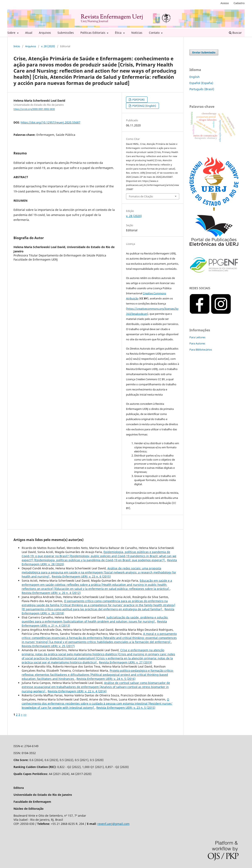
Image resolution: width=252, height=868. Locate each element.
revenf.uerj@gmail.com (113, 824)
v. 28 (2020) (48, 46)
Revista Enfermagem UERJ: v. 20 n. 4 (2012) (51, 593)
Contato (155, 33)
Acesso (225, 3)
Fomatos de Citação (141, 196)
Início (17, 46)
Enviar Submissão (204, 52)
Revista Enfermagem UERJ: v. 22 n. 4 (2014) (77, 691)
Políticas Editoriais (93, 33)
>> (25, 715)
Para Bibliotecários (201, 350)
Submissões (66, 33)
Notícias (137, 33)
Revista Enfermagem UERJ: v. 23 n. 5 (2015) (126, 708)
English (195, 77)
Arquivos (45, 33)
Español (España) (201, 83)
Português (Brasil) (202, 89)
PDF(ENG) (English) (144, 106)
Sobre (12, 33)
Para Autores (197, 343)
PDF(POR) (138, 100)
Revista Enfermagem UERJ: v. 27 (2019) (125, 662)
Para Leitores (197, 337)
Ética (119, 33)
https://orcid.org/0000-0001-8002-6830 (34, 109)
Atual (29, 33)
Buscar (235, 33)
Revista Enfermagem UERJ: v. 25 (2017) (48, 646)
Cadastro (239, 3)
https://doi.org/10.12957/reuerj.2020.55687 (51, 122)
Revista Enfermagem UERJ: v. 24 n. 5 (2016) (106, 679)
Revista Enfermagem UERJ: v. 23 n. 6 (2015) (81, 576)
